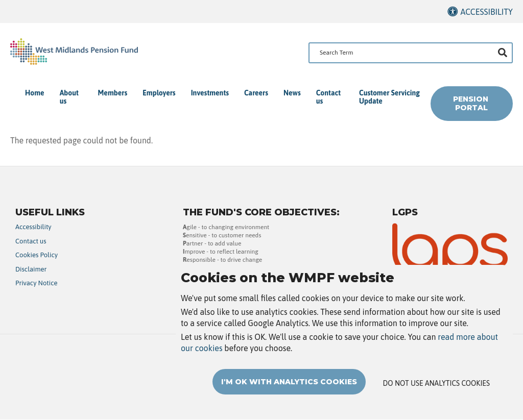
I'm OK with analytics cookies (289, 393)
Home (35, 93)
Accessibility (486, 12)
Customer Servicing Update (389, 97)
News (292, 93)
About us (69, 97)
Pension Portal (472, 103)
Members (113, 93)
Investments (210, 93)
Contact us (328, 97)
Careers (256, 93)
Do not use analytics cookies (436, 395)
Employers (159, 93)
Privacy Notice (37, 283)
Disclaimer (31, 269)
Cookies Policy (37, 255)
